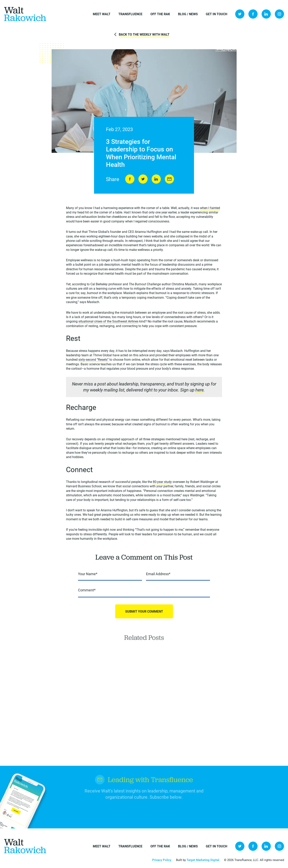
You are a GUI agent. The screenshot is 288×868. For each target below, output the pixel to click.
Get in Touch (216, 14)
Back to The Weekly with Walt (144, 34)
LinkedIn (266, 14)
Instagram (279, 14)
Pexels (234, 50)
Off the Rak (160, 14)
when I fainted (210, 208)
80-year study (162, 482)
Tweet (143, 179)
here (199, 390)
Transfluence (130, 14)
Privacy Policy (162, 860)
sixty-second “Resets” (93, 360)
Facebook (253, 14)
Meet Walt (102, 14)
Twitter (240, 14)
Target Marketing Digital (203, 860)
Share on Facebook (130, 179)
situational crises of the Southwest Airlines (108, 322)
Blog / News (188, 14)
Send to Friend (169, 179)
